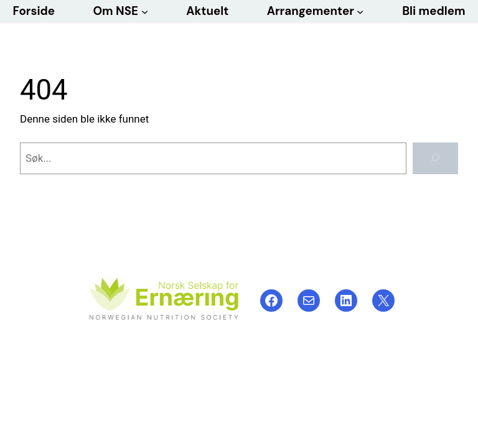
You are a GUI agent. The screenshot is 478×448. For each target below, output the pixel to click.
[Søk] (435, 158)
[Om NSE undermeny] (145, 11)
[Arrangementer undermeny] (360, 11)
